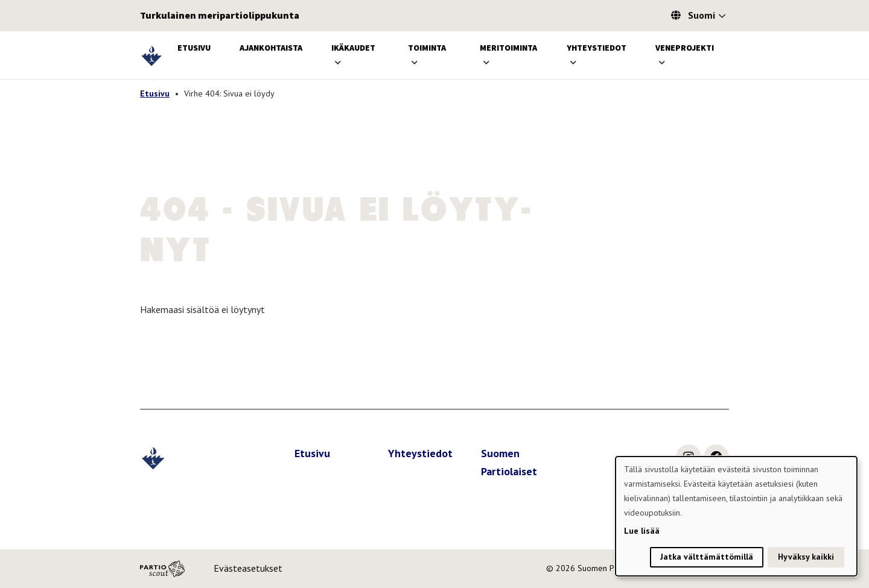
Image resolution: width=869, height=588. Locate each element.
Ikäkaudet (353, 48)
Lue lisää (642, 531)
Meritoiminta (508, 48)
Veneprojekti (685, 48)
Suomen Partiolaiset (509, 463)
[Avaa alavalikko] (338, 62)
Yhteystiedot (597, 48)
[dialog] (736, 516)
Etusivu (194, 48)
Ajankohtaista (271, 48)
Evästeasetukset (248, 568)
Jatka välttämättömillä (707, 557)
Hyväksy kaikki (806, 557)
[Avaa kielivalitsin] (722, 17)
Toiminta (427, 48)
